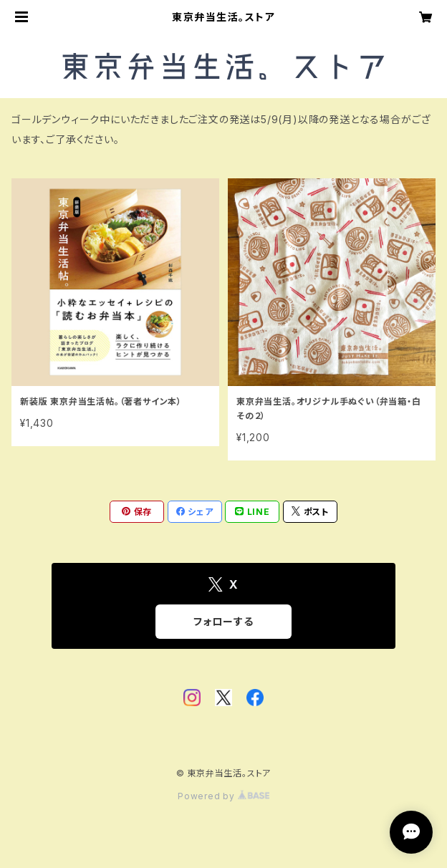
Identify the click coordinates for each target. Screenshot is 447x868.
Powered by (223, 796)
